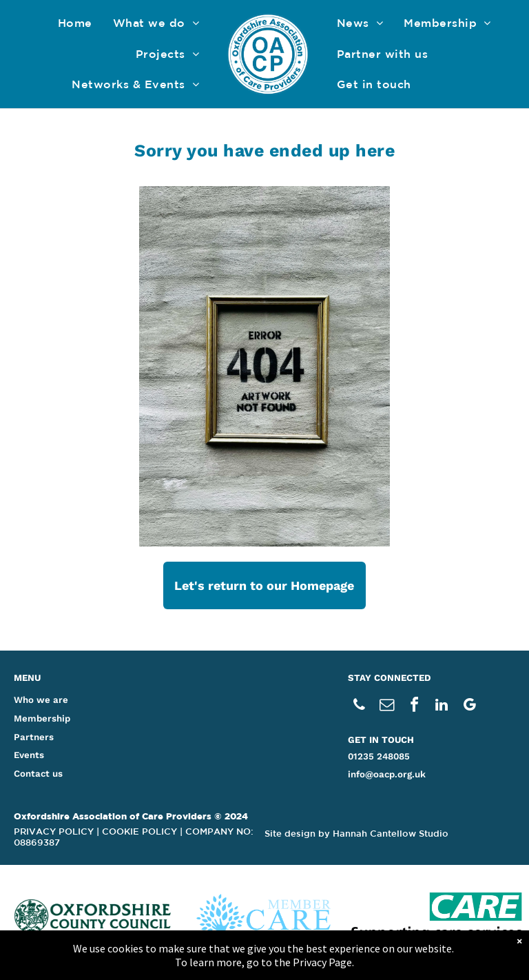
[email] (386, 707)
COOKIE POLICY (139, 831)
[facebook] (414, 707)
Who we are (41, 700)
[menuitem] (75, 23)
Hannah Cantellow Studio (391, 834)
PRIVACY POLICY (54, 831)
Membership (42, 718)
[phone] (359, 707)
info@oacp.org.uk (387, 774)
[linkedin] (442, 707)
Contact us (38, 774)
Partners (34, 737)
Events (29, 755)
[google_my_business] (469, 707)
